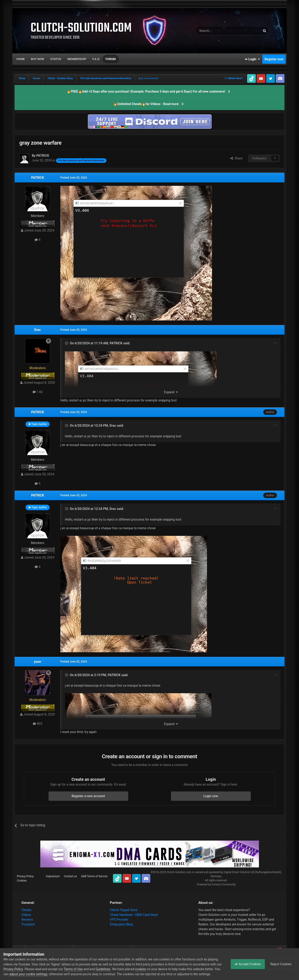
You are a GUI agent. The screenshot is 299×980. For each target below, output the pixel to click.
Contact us (70, 876)
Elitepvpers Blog (121, 924)
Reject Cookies (280, 964)
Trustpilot (28, 924)
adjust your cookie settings (34, 974)
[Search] (217, 31)
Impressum (53, 876)
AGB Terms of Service (94, 876)
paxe (38, 662)
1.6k (38, 392)
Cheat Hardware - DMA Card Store (134, 915)
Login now (211, 796)
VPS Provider (119, 920)
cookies (146, 969)
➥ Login (252, 59)
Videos (26, 915)
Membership (77, 59)
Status (56, 59)
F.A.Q (96, 59)
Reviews (27, 920)
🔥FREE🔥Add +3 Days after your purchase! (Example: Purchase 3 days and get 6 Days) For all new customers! (146, 91)
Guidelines (109, 969)
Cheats (26, 910)
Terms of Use (79, 969)
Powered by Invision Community (216, 884)
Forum (111, 59)
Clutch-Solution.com (179, 872)
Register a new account (88, 796)
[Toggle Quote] (67, 343)
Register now (274, 59)
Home (21, 59)
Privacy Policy (25, 876)
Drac (38, 330)
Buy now (38, 59)
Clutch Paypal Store (124, 910)
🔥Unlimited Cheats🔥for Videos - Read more (146, 104)
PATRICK (38, 178)
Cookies (22, 881)
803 (37, 724)
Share (236, 158)
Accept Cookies (245, 964)
